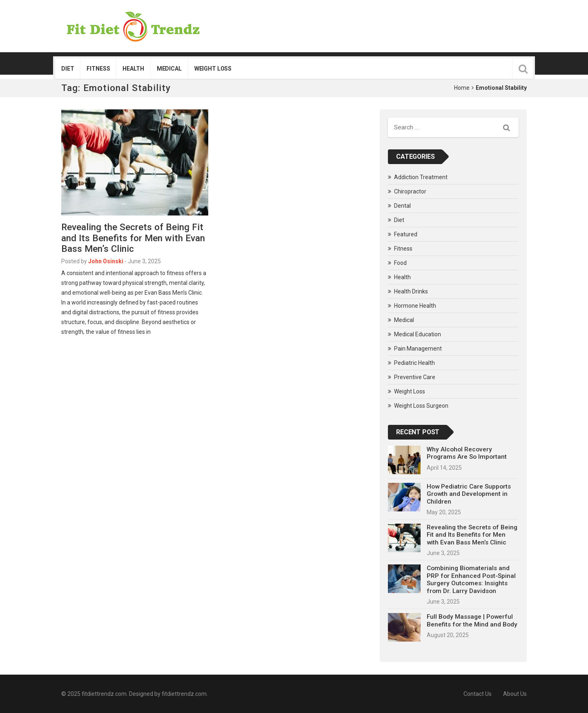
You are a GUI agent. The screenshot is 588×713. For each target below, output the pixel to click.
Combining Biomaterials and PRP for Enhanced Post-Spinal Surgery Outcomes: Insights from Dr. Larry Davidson (471, 579)
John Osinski (106, 261)
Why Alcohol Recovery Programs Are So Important (467, 453)
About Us (515, 694)
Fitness (98, 69)
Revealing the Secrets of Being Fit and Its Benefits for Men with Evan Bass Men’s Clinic (133, 238)
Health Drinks (411, 291)
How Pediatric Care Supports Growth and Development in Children (469, 494)
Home (462, 88)
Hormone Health (415, 306)
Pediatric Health (414, 363)
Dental (402, 206)
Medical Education (418, 334)
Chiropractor (410, 191)
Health (133, 69)
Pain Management (418, 349)
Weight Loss (213, 69)
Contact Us (478, 694)
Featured (406, 234)
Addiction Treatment (421, 177)
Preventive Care (415, 377)
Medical (169, 69)
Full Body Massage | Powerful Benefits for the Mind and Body (472, 620)
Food (400, 263)
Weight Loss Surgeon (421, 406)
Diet (68, 69)
